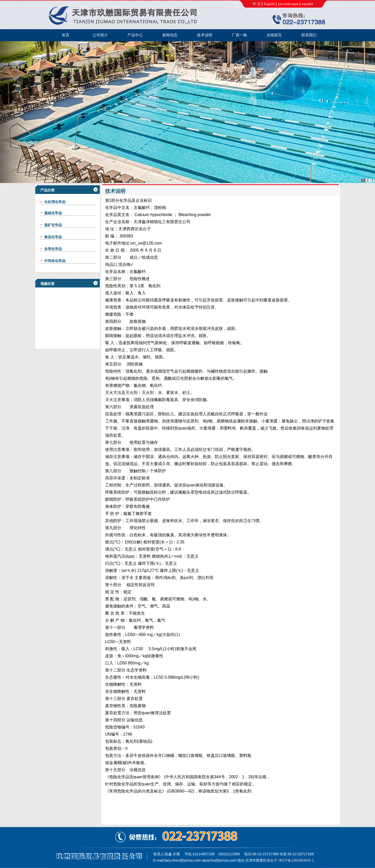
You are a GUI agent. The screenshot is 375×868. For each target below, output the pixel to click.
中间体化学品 (55, 261)
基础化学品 (53, 213)
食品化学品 (53, 237)
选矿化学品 (53, 225)
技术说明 (115, 191)
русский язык (288, 4)
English (269, 4)
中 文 (257, 4)
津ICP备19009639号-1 (296, 860)
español (307, 4)
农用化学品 (53, 249)
